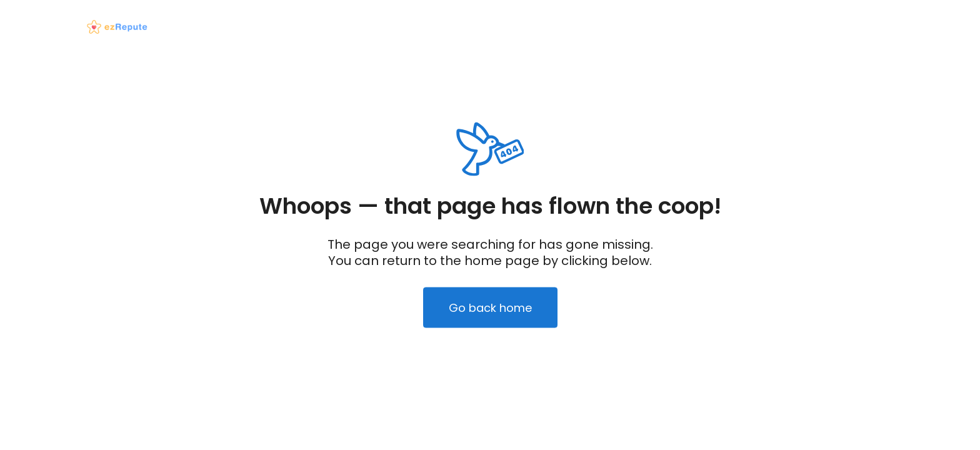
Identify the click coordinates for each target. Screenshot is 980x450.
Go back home (490, 308)
